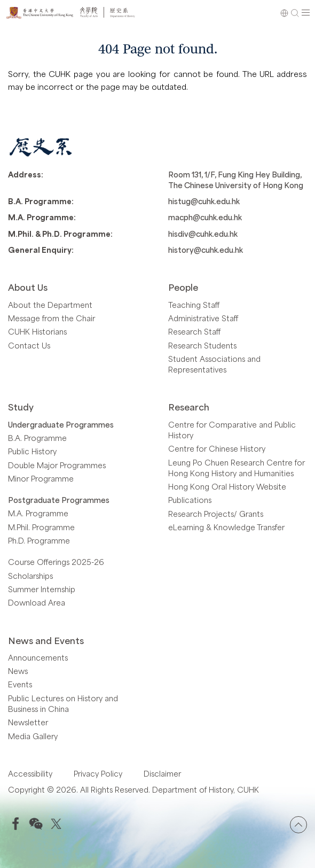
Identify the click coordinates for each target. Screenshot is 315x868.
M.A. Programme (38, 513)
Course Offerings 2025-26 (56, 562)
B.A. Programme (37, 438)
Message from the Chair (52, 318)
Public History (32, 451)
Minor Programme (41, 478)
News (18, 671)
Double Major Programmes (57, 465)
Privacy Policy (98, 773)
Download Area (37, 602)
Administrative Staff (203, 318)
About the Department (50, 305)
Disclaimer (162, 773)
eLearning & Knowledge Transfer (226, 527)
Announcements (38, 657)
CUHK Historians (37, 331)
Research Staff (194, 331)
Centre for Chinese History (217, 448)
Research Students (202, 345)
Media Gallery (33, 736)
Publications (190, 500)
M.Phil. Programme (41, 527)
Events (20, 684)
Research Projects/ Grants (216, 514)
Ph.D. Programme (39, 540)
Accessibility (30, 773)
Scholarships (30, 576)
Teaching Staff (194, 305)
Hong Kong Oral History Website (227, 486)
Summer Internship (42, 589)
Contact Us (29, 345)
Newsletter (28, 722)
